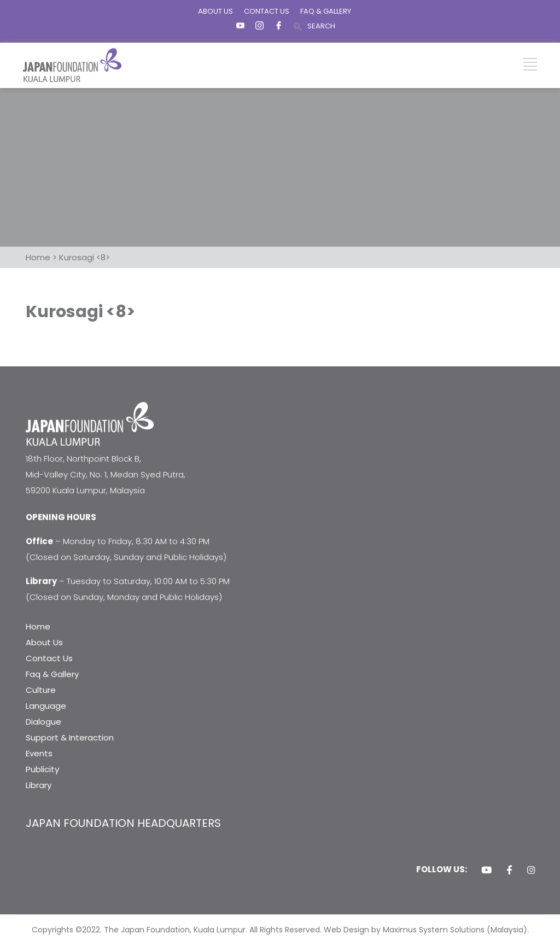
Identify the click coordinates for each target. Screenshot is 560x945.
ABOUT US (215, 11)
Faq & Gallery (52, 674)
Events (39, 753)
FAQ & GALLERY (326, 11)
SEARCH (321, 26)
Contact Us (49, 658)
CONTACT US (267, 11)
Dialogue (43, 722)
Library (39, 785)
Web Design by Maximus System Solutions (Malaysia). (426, 930)
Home (38, 626)
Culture (41, 690)
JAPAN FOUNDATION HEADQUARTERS (123, 823)
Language (46, 706)
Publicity (42, 769)
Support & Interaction (70, 737)
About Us (44, 642)
